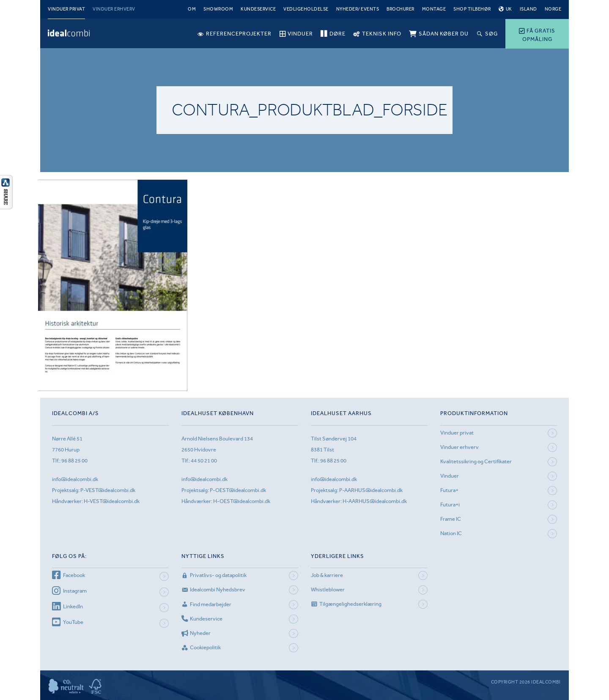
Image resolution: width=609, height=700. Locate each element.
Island (528, 9)
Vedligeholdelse (306, 9)
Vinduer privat (66, 9)
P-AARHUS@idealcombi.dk (371, 490)
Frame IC (451, 519)
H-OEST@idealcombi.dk (242, 501)
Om (192, 9)
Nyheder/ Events (358, 9)
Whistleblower (328, 589)
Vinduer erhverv (114, 9)
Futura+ (449, 490)
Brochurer (401, 9)
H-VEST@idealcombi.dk (112, 501)
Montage (434, 9)
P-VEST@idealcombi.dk (108, 490)
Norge (553, 9)
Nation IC (451, 533)
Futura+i (450, 504)
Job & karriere (327, 575)
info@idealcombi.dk (75, 479)
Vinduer (450, 476)
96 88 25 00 (74, 461)
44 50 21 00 (204, 461)
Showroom (218, 9)
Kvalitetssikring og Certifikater (476, 461)
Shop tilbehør (472, 9)
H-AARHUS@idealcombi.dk (375, 501)
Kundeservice (258, 9)
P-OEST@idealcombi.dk (238, 490)
